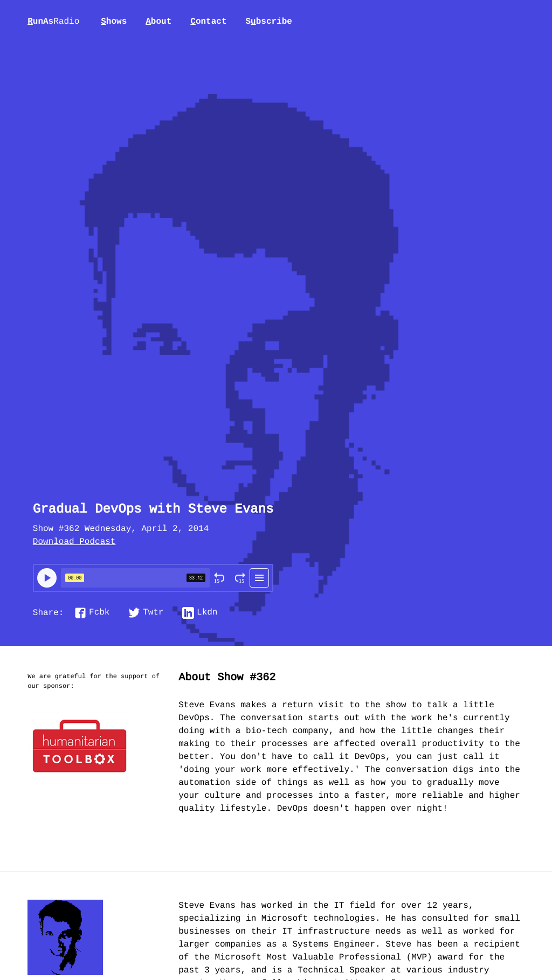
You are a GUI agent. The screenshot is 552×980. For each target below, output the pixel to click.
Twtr (153, 613)
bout (158, 22)
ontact (208, 22)
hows (114, 22)
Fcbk (99, 613)
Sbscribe (268, 22)
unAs (53, 22)
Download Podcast (74, 542)
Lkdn (207, 613)
